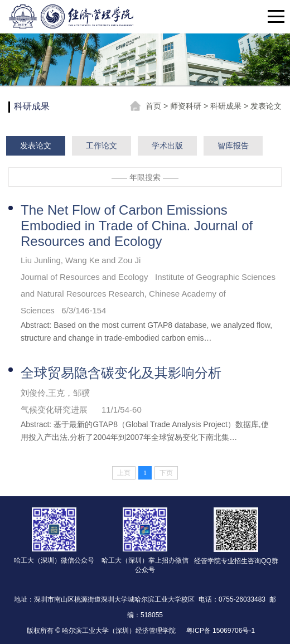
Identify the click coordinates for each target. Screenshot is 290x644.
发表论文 (266, 106)
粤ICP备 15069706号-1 (221, 631)
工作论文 (101, 146)
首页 (154, 106)
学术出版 (167, 146)
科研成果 (227, 106)
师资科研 (187, 106)
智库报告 (233, 146)
